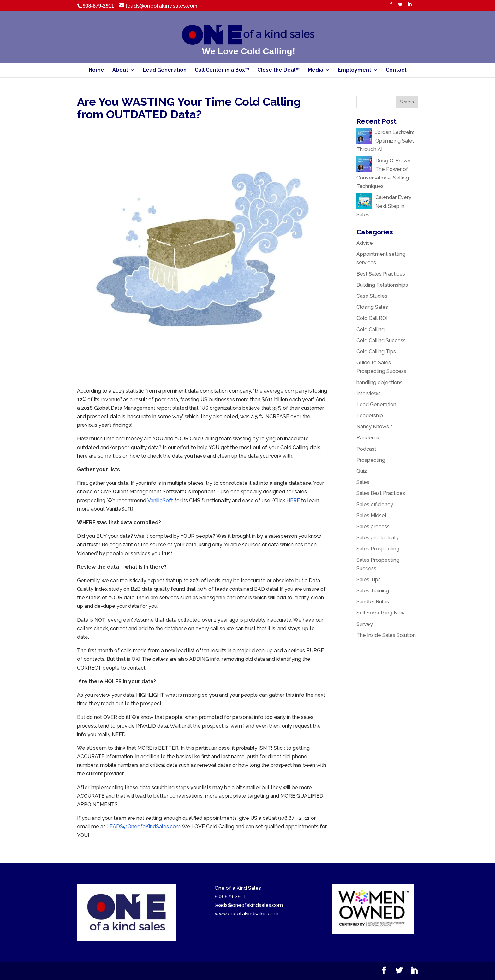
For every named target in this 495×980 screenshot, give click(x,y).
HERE (294, 500)
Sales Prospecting (378, 549)
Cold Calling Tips (376, 352)
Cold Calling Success (381, 340)
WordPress (200, 971)
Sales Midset (372, 516)
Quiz (362, 471)
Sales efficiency (375, 505)
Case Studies (372, 296)
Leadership (370, 416)
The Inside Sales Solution (386, 635)
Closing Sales (372, 307)
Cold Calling (370, 329)
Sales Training (373, 591)
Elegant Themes (130, 971)
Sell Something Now (381, 613)
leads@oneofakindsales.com (249, 905)
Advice (365, 243)
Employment (355, 70)
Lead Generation (165, 70)
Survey (365, 624)
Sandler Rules (373, 602)
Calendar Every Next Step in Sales (384, 206)
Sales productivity (378, 538)
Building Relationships (382, 285)
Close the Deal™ (278, 70)
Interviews (369, 393)
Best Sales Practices (381, 274)
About (120, 70)
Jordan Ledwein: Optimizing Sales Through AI (386, 141)
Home (96, 70)
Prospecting (371, 460)
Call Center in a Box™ (222, 70)
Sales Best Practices (381, 493)
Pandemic (368, 438)
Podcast (366, 449)
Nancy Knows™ (375, 427)
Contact (396, 70)
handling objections (379, 382)
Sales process (373, 527)
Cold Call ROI (372, 318)
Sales (363, 482)
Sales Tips (369, 580)
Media (316, 70)
